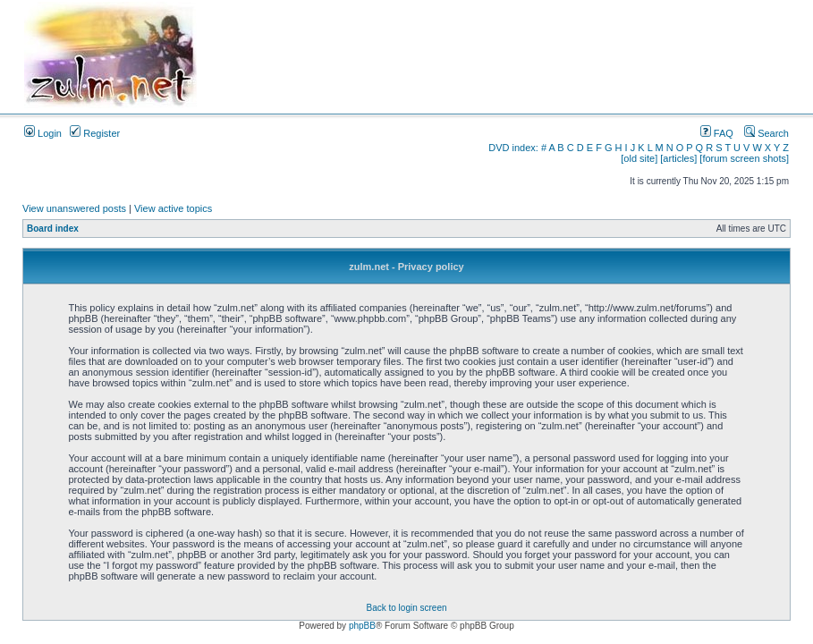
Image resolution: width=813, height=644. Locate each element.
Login (43, 133)
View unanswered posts (74, 208)
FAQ (717, 133)
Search (766, 133)
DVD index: (513, 148)
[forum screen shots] (744, 158)
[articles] (678, 158)
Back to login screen (406, 608)
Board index (53, 229)
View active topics (173, 208)
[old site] (639, 158)
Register (95, 133)
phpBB (362, 626)
